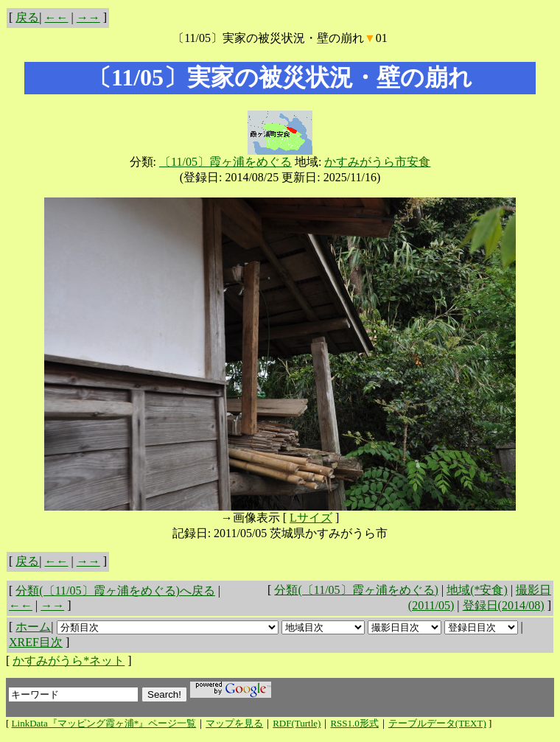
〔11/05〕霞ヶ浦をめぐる (225, 162)
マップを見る (234, 723)
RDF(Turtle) (297, 723)
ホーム (33, 627)
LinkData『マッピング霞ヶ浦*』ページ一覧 (104, 723)
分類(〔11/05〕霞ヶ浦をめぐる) (356, 590)
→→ (88, 17)
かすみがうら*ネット (69, 661)
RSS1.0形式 (354, 723)
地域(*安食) (477, 590)
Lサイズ (311, 518)
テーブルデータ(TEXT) (437, 723)
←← (57, 17)
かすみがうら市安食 (377, 162)
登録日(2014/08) (504, 605)
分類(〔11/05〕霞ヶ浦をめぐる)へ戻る (115, 591)
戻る (27, 17)
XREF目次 (36, 642)
